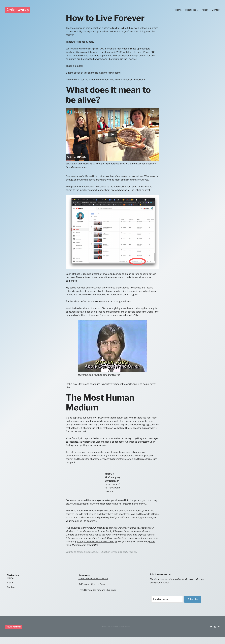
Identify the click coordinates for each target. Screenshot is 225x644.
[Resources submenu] (197, 10)
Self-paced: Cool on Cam (92, 584)
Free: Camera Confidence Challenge (97, 590)
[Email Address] (167, 599)
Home (10, 578)
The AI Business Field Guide (93, 579)
